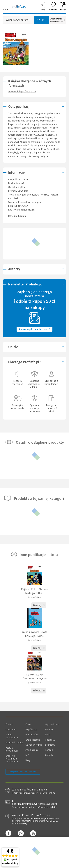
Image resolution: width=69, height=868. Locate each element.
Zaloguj (43, 6)
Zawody (49, 755)
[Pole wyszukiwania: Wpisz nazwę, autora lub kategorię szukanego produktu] (17, 20)
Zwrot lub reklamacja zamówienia (12, 759)
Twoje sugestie (33, 740)
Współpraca (31, 730)
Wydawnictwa (52, 724)
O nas (28, 724)
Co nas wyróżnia (34, 745)
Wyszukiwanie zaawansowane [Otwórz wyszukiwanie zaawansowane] (58, 20)
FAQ (27, 755)
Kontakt (9, 724)
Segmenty (50, 745)
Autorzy (49, 730)
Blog (28, 760)
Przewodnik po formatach (22, 92)
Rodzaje (49, 750)
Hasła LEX (50, 740)
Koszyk (63, 6)
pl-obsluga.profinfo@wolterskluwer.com (34, 803)
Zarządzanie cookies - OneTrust (23, 772)
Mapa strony (32, 750)
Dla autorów (32, 735)
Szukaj (41, 20)
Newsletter (11, 730)
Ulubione (53, 6)
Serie (48, 735)
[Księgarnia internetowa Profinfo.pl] (19, 6)
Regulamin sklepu (14, 743)
